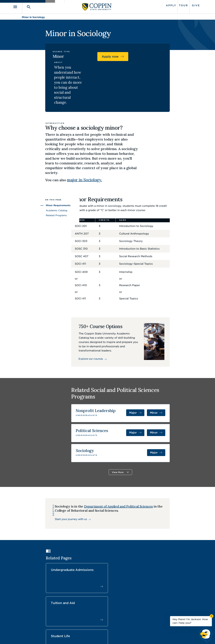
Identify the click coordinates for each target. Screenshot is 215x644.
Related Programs (33, 175)
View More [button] (127, 431)
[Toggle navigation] (26, 6)
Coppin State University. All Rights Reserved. (50, 637)
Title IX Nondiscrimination (131, 637)
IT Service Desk (107, 612)
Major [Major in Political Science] (158, 393)
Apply (162, 5)
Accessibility (83, 637)
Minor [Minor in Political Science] (178, 393)
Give (187, 5)
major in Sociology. (107, 139)
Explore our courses (88, 320)
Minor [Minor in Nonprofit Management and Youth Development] (178, 374)
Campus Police (161, 606)
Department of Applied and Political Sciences (100, 468)
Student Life (169, 523)
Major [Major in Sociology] (178, 412)
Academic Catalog (33, 170)
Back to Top (182, 573)
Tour (175, 5)
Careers (102, 599)
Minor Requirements (34, 165)
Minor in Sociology (33, 16)
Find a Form (105, 606)
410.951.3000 (38, 602)
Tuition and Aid (127, 523)
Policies (97, 637)
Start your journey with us (52, 481)
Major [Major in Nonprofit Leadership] (158, 374)
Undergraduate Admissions (83, 525)
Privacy (109, 637)
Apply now (165, 58)
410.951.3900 (160, 612)
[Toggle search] (35, 6)
